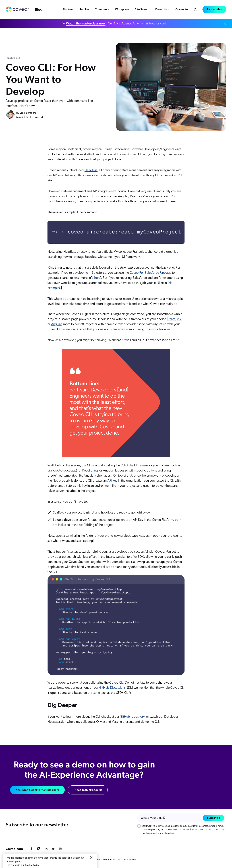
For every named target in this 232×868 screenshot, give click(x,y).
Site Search (142, 9)
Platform (68, 9)
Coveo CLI (77, 314)
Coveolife (182, 9)
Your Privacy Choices (69, 860)
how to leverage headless (80, 257)
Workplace (122, 9)
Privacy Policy (13, 860)
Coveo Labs (162, 9)
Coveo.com (14, 849)
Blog (39, 9)
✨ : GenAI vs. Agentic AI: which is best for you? (114, 23)
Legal (49, 860)
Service (84, 9)
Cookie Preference (33, 860)
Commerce (102, 9)
